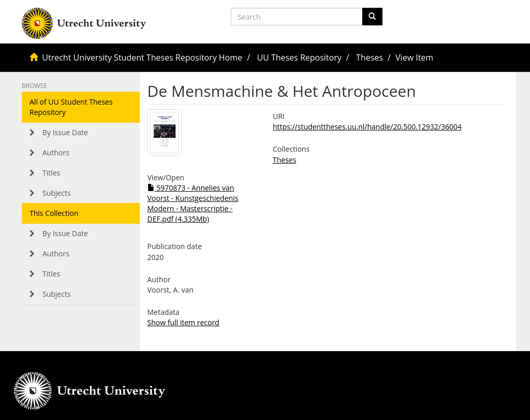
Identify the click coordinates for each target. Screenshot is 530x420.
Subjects (57, 193)
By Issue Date (65, 132)
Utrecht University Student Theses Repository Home (142, 57)
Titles (51, 173)
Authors (56, 153)
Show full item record (183, 322)
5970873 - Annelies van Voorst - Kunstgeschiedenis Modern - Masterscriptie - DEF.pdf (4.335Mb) (193, 203)
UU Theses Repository (299, 57)
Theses (370, 57)
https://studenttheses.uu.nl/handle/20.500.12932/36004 (367, 127)
